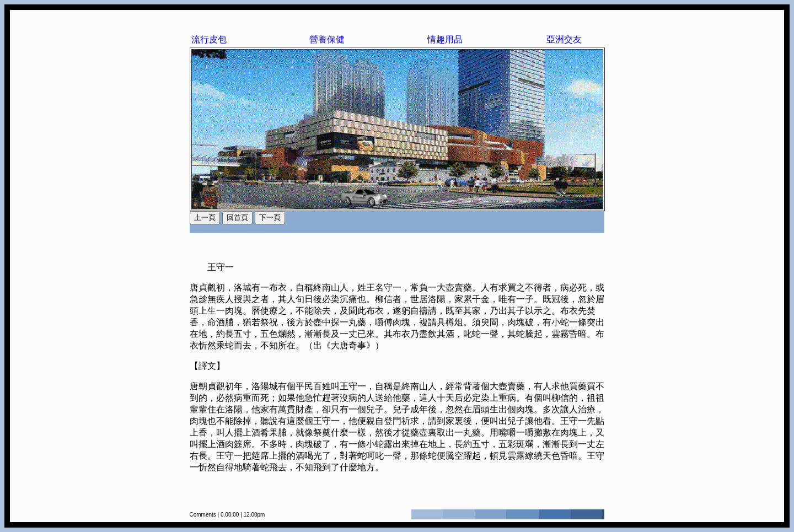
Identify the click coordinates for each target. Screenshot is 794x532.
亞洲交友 (564, 39)
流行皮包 (209, 39)
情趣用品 (445, 39)
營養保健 (327, 39)
